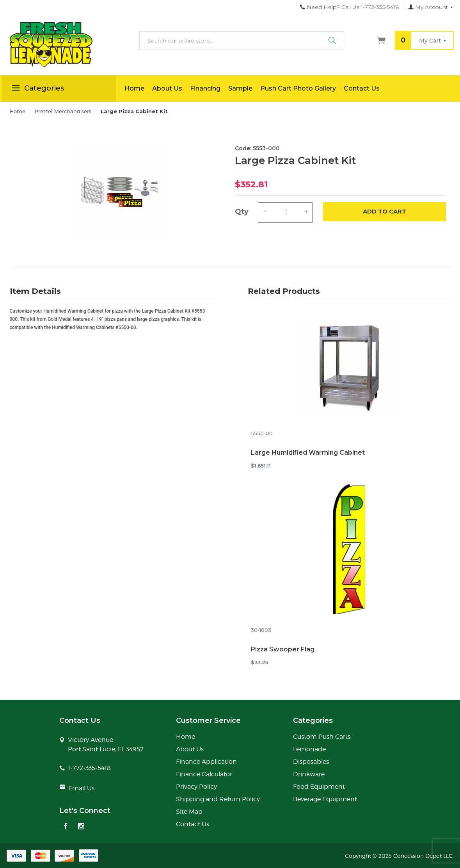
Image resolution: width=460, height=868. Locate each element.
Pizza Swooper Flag (283, 649)
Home (134, 88)
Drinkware (309, 774)
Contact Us (362, 88)
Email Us (81, 788)
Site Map (189, 812)
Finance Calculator (204, 774)
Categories (37, 89)
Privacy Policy (196, 787)
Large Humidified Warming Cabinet (308, 453)
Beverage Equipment (325, 799)
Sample (240, 88)
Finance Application (206, 762)
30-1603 (261, 630)
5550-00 (262, 433)
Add (385, 212)
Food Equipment (319, 787)
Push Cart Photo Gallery (298, 88)
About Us (167, 88)
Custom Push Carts (322, 737)
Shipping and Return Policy (218, 799)
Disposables (311, 762)
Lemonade (309, 749)
